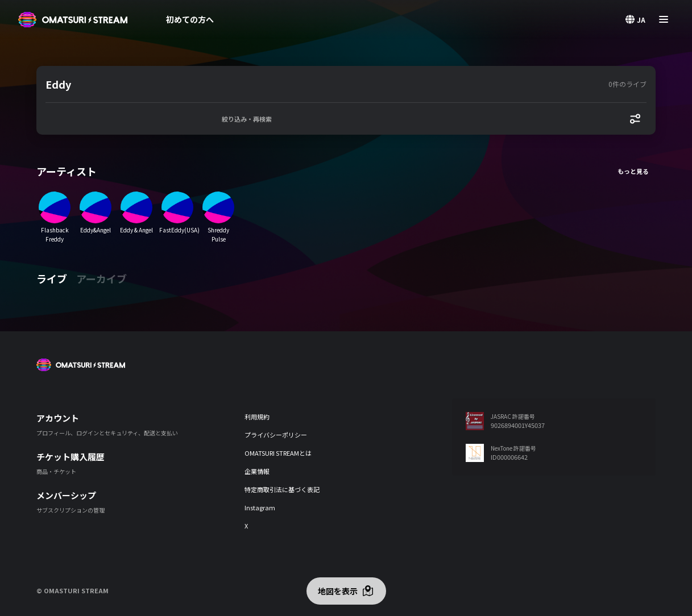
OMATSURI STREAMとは (278, 453)
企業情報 (257, 471)
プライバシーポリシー (276, 435)
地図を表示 (338, 591)
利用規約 (257, 417)
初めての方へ (190, 19)
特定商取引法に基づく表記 (282, 489)
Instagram (260, 507)
